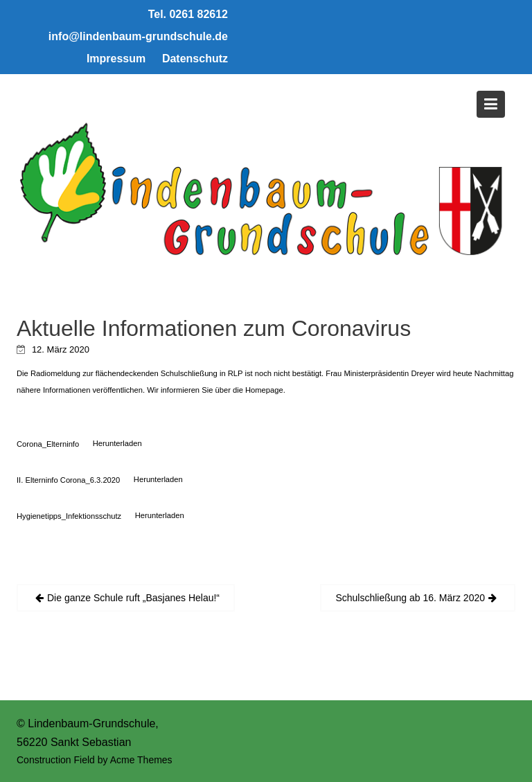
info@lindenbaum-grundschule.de (138, 36)
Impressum (116, 59)
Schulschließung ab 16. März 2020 (410, 598)
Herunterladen (117, 443)
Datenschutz (195, 59)
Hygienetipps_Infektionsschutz (69, 515)
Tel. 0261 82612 (188, 14)
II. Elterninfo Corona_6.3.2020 (68, 479)
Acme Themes (141, 760)
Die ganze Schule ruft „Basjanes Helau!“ (133, 598)
